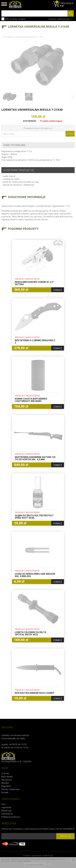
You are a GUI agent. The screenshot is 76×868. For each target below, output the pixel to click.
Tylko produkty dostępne (14, 19)
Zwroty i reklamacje (10, 789)
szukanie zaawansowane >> (60, 19)
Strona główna (8, 37)
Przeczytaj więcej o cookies (34, 864)
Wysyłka (5, 783)
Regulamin (6, 786)
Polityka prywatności (11, 817)
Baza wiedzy (7, 777)
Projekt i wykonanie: (38, 855)
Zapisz (70, 134)
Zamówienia (7, 814)
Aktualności (7, 780)
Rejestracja (7, 810)
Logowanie (6, 807)
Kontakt (5, 792)
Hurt (3, 804)
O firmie (5, 773)
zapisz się (65, 836)
